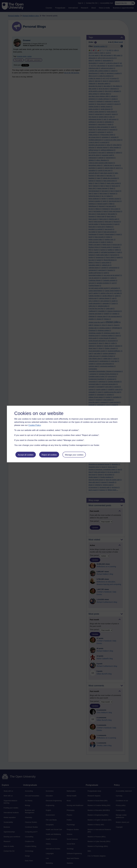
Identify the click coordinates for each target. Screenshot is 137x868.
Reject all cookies (49, 455)
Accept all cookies (26, 455)
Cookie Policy (35, 425)
